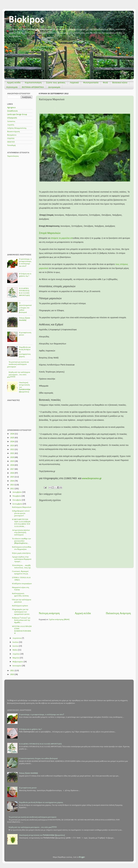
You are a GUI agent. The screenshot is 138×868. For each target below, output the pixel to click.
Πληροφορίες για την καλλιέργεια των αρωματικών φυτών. (21, 612)
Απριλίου (16, 654)
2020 (12, 457)
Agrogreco (11, 108)
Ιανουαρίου (17, 666)
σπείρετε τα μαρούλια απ (62, 238)
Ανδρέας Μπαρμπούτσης (17, 128)
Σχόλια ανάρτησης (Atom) (59, 620)
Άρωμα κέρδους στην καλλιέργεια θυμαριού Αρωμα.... (22, 559)
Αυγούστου (17, 638)
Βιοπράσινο (12, 135)
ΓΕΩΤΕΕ (11, 138)
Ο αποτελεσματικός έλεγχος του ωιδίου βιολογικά (25, 308)
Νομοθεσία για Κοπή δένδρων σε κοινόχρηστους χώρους (41, 802)
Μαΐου (15, 650)
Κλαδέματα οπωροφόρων (22, 584)
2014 (12, 481)
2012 (12, 489)
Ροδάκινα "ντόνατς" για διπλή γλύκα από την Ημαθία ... (21, 620)
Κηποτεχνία (12, 87)
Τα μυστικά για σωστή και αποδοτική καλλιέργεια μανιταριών (18, 364)
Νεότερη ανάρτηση (49, 613)
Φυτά (105, 82)
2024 (12, 442)
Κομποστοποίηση (33, 82)
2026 (12, 434)
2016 (12, 473)
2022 (12, 450)
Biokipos (26, 20)
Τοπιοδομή (11, 145)
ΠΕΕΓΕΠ (11, 142)
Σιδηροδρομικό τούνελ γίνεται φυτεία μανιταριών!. (21, 513)
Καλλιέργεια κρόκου (20, 606)
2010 (12, 675)
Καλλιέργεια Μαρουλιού (22, 507)
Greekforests (13, 111)
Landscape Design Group (17, 115)
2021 (12, 453)
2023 (12, 446)
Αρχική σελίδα (14, 82)
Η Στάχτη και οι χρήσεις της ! (30, 729)
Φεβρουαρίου (18, 662)
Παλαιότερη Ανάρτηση (118, 613)
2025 (12, 438)
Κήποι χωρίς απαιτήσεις (21, 553)
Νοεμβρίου (17, 496)
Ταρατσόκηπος (13, 156)
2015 (12, 477)
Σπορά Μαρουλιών (50, 233)
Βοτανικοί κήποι (120, 82)
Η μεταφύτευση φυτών (28, 788)
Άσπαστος (11, 121)
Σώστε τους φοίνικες (56, 82)
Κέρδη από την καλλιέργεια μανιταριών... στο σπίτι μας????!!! (19, 375)
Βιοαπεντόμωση (14, 132)
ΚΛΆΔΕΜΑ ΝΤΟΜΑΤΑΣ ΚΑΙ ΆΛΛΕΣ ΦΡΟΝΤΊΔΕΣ (40, 744)
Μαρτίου (16, 658)
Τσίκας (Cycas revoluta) (28, 773)
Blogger (82, 857)
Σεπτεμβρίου (18, 504)
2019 (12, 461)
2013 (12, 485)
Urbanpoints (12, 118)
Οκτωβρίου (17, 500)
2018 (12, 465)
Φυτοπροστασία (91, 82)
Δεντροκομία (54, 87)
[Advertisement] (85, 590)
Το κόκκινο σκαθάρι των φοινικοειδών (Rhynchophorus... (22, 541)
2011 (12, 671)
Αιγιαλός (11, 125)
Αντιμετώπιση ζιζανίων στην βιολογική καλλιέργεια (21, 533)
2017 (12, 469)
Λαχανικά (74, 82)
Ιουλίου (16, 642)
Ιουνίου (16, 646)
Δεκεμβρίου (17, 492)
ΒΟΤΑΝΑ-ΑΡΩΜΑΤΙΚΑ (33, 87)
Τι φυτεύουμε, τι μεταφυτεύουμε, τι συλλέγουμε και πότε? (41, 715)
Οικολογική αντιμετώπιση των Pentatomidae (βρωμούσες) (42, 835)
